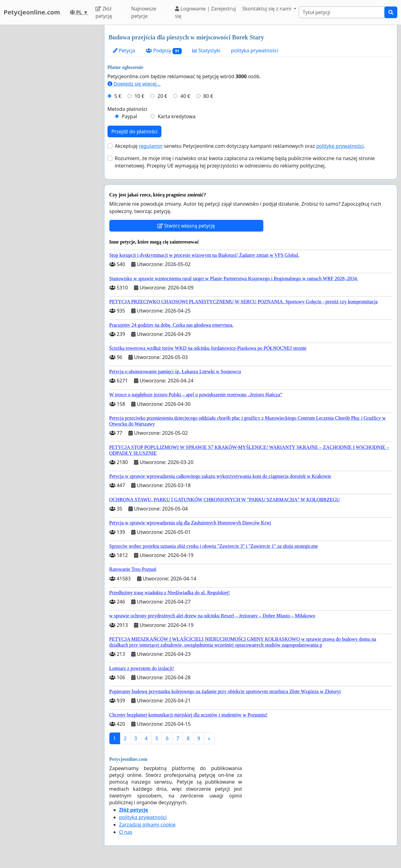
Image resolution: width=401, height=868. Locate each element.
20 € (162, 96)
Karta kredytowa (177, 116)
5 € (118, 96)
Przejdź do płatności (135, 131)
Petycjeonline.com (32, 12)
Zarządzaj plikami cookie (147, 825)
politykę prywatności (340, 146)
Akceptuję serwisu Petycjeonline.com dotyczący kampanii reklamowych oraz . (240, 146)
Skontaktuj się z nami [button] (267, 9)
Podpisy (164, 51)
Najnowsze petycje (144, 12)
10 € (140, 96)
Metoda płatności (128, 109)
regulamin (151, 146)
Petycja (124, 50)
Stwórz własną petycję (186, 226)
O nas (126, 832)
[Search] (342, 12)
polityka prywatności (255, 50)
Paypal (129, 116)
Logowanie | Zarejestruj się (205, 12)
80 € (208, 96)
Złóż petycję (104, 12)
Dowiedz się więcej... (134, 84)
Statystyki (206, 50)
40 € (185, 96)
